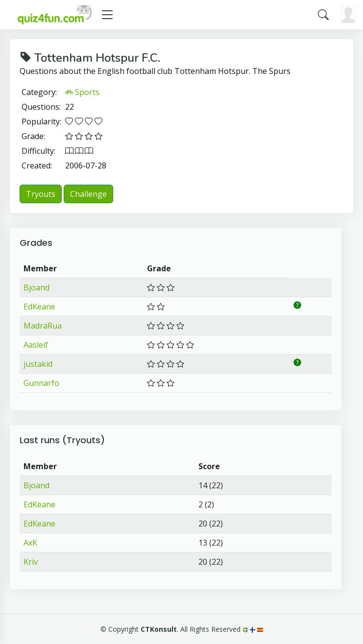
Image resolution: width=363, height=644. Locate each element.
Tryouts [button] (41, 194)
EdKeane (39, 307)
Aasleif (36, 345)
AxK (30, 543)
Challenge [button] (88, 194)
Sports (82, 92)
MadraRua (43, 326)
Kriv (31, 562)
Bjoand (36, 287)
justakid (38, 364)
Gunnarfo (41, 383)
